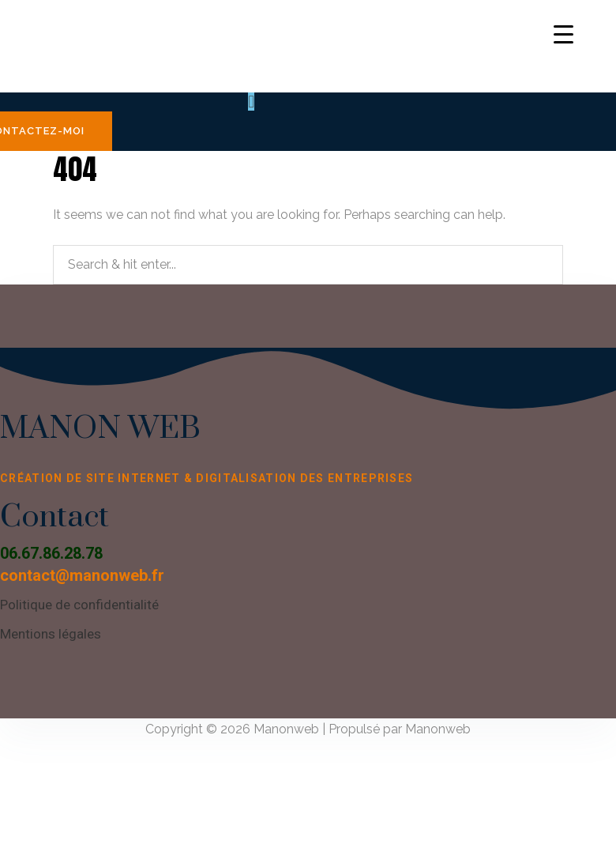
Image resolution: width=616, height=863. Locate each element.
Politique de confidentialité (79, 605)
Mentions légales (51, 634)
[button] (251, 102)
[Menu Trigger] (563, 34)
